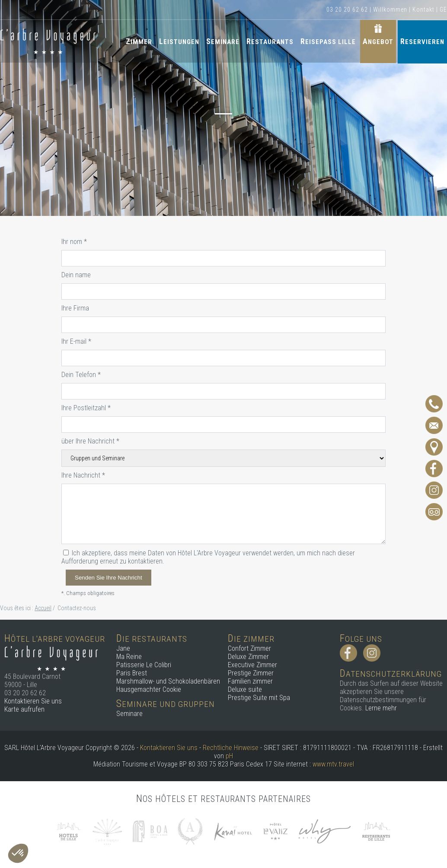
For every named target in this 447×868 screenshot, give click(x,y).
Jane (123, 648)
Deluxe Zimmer (248, 657)
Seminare (223, 40)
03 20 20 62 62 (347, 10)
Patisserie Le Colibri (144, 665)
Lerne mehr (381, 708)
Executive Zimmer (252, 665)
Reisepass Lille (328, 40)
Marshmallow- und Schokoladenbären (168, 681)
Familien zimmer (250, 681)
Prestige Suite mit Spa (259, 698)
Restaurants (270, 40)
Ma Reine (129, 657)
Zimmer (139, 40)
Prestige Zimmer (251, 673)
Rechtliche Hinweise (231, 748)
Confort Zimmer (249, 648)
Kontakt (423, 10)
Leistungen (179, 40)
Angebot (378, 40)
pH (229, 756)
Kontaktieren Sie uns (33, 701)
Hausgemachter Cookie (149, 689)
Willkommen (390, 10)
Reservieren (422, 40)
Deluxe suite (245, 689)
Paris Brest (132, 673)
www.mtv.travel (333, 764)
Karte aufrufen (24, 709)
